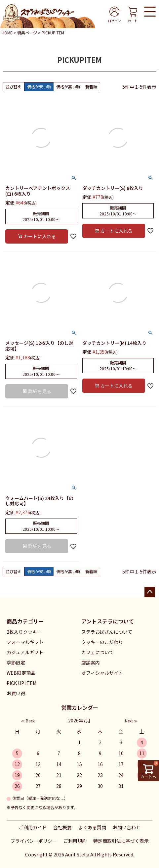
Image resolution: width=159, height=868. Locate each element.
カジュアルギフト (25, 652)
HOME (7, 33)
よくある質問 (92, 827)
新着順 (91, 87)
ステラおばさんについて (107, 632)
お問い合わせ (127, 827)
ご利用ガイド (33, 827)
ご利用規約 (75, 841)
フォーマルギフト (25, 642)
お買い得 (16, 693)
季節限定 (16, 662)
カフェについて (98, 652)
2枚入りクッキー (24, 632)
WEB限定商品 (21, 673)
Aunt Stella (77, 854)
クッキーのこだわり (102, 642)
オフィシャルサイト (102, 673)
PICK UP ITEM (21, 683)
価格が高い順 (68, 87)
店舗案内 (91, 662)
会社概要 (62, 827)
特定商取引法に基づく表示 (121, 841)
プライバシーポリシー (34, 841)
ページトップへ (150, 592)
